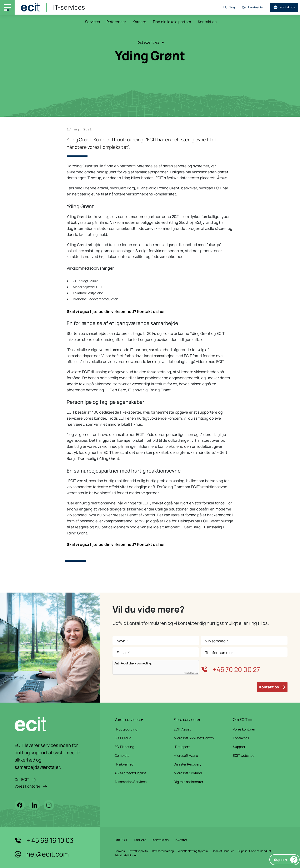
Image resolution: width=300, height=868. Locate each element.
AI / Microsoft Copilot (139, 773)
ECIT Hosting (139, 747)
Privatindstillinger (126, 855)
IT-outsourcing (139, 729)
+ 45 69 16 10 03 (44, 840)
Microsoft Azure (198, 755)
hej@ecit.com (42, 854)
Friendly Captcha (190, 673)
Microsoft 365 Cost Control (198, 738)
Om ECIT (25, 779)
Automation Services (139, 782)
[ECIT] (30, 7)
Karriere (139, 22)
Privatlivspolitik (138, 851)
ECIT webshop (257, 755)
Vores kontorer (31, 786)
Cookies (120, 851)
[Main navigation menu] (7, 7)
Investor (181, 840)
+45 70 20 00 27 (231, 669)
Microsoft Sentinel (198, 773)
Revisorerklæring (163, 851)
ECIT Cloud (139, 738)
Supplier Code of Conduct (254, 851)
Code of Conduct (223, 851)
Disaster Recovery (198, 764)
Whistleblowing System (193, 851)
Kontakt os (284, 7)
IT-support (198, 747)
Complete (139, 755)
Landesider (253, 7)
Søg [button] (229, 7)
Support (286, 860)
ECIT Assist (198, 729)
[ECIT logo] (50, 724)
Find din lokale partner (172, 22)
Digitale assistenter (198, 782)
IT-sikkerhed (139, 764)
